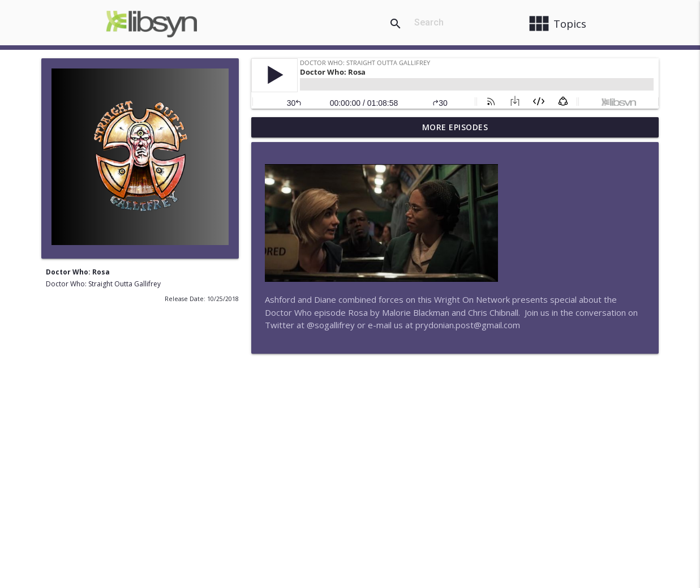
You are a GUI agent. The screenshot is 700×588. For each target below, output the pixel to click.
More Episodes (455, 127)
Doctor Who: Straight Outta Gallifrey (103, 284)
